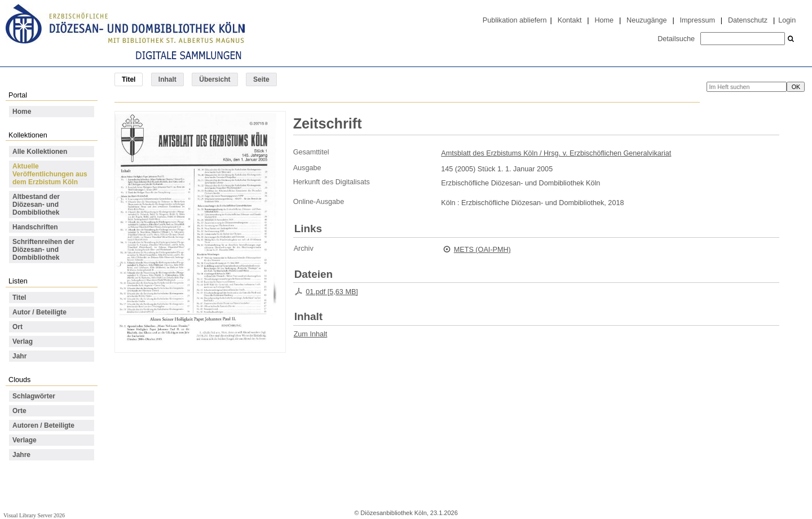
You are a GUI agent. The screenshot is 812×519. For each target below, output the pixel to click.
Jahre (21, 455)
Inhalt (167, 79)
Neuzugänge (647, 20)
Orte (19, 411)
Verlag (23, 341)
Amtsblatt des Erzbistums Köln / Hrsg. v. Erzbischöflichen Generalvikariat (556, 153)
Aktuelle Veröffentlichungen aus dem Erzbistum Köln (50, 174)
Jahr (19, 356)
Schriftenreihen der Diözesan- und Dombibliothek (43, 250)
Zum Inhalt (311, 334)
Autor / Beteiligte (39, 312)
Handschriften (35, 227)
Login (787, 20)
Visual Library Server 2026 (34, 515)
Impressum (698, 20)
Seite (261, 79)
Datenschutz (748, 20)
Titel (19, 298)
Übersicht (215, 79)
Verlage (25, 440)
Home (604, 20)
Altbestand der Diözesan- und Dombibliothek (36, 205)
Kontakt (570, 20)
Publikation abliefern (515, 20)
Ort (17, 327)
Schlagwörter (34, 396)
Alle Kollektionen (40, 152)
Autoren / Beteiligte (43, 425)
